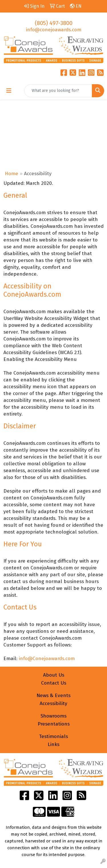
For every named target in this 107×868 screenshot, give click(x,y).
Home (12, 174)
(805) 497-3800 (54, 23)
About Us (54, 675)
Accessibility (53, 703)
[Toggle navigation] (9, 91)
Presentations (54, 724)
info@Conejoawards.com (47, 659)
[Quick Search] (58, 91)
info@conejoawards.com (54, 30)
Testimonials (53, 736)
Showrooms (53, 716)
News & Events (53, 696)
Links (53, 744)
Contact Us (54, 683)
